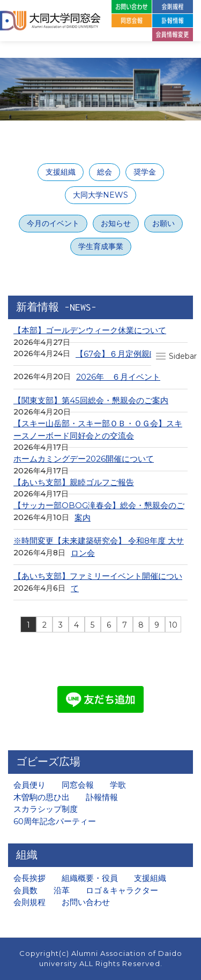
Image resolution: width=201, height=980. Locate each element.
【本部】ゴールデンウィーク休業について (90, 330)
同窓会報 (78, 785)
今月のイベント (53, 223)
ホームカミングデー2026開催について (84, 459)
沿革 (62, 890)
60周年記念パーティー (55, 821)
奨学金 (145, 172)
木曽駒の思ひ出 (42, 797)
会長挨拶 (29, 878)
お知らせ (116, 223)
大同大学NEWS (100, 195)
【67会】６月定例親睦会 (121, 354)
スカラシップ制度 (46, 809)
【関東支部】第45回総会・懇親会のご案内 (91, 400)
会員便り (29, 785)
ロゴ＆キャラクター (122, 890)
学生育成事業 (101, 246)
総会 (105, 172)
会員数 (25, 890)
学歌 (118, 785)
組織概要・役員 (90, 878)
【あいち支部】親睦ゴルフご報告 (74, 482)
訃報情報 (102, 797)
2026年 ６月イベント (118, 377)
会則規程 (29, 902)
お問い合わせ (86, 902)
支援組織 (61, 172)
